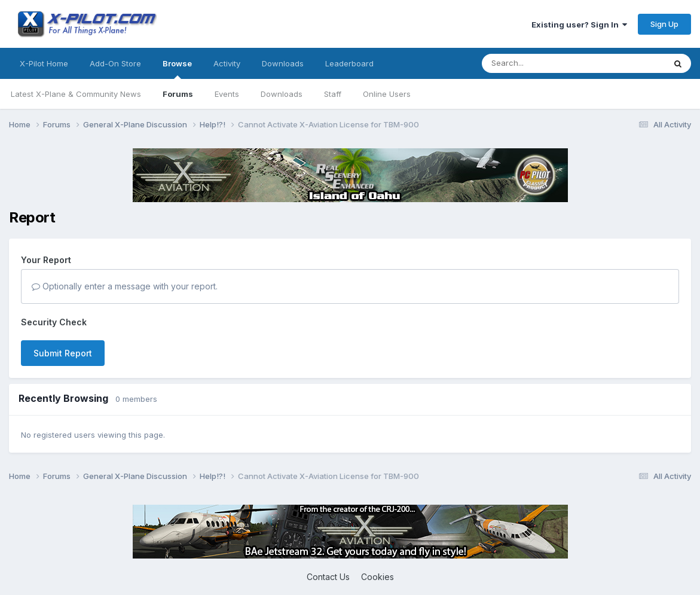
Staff (333, 94)
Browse (177, 69)
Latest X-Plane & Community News (76, 94)
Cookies (377, 577)
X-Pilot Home (44, 63)
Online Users (387, 94)
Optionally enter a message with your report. (125, 286)
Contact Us (328, 577)
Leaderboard (349, 63)
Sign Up (664, 24)
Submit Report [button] (63, 353)
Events (227, 94)
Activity (227, 63)
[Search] (549, 63)
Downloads (282, 94)
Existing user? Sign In (579, 25)
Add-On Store (115, 63)
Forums (178, 94)
